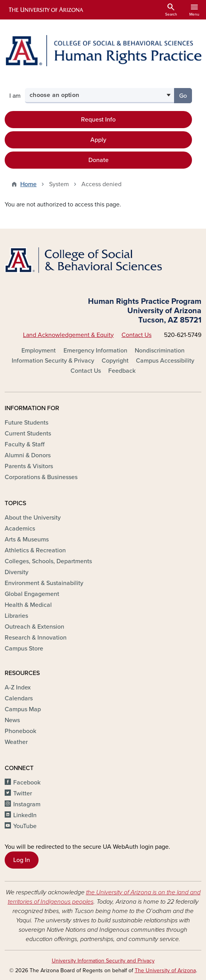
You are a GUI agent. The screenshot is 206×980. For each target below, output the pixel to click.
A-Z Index (18, 687)
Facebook (27, 783)
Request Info (98, 120)
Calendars (19, 698)
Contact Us (136, 335)
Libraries (16, 616)
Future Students (26, 423)
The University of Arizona (165, 970)
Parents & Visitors (29, 466)
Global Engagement (32, 594)
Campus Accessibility (165, 361)
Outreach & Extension (34, 627)
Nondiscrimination (160, 351)
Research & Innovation (36, 638)
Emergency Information (95, 351)
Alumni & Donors (28, 455)
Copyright (115, 361)
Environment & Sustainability (44, 583)
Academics (20, 529)
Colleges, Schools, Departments (48, 561)
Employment (39, 351)
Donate (99, 160)
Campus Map (23, 709)
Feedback (122, 371)
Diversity (17, 572)
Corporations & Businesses (41, 477)
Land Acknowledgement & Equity (68, 335)
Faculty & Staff (25, 444)
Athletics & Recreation (35, 550)
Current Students (28, 434)
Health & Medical (28, 605)
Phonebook (20, 731)
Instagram (27, 804)
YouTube (25, 826)
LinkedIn (25, 815)
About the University (33, 518)
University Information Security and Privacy (103, 961)
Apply (98, 140)
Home (28, 184)
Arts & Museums (27, 539)
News (12, 720)
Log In (22, 860)
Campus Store (24, 649)
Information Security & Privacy (53, 361)
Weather (16, 742)
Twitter (23, 793)
